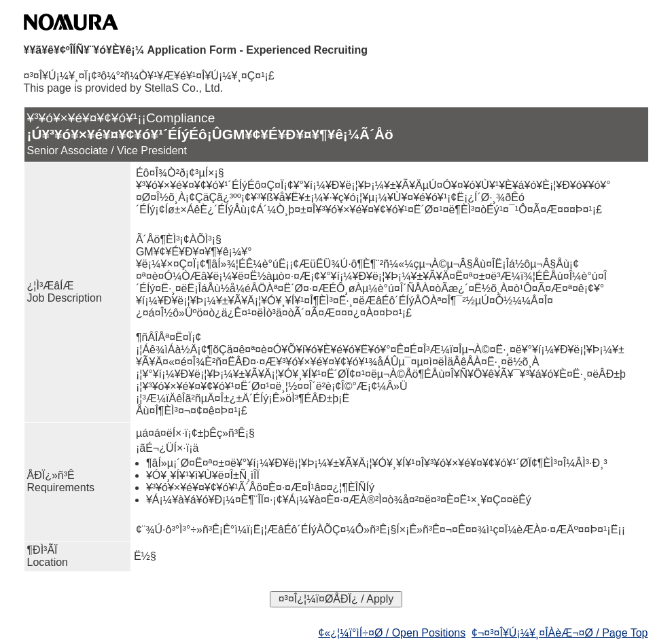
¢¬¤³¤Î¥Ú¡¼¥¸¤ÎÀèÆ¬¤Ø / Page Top (560, 633)
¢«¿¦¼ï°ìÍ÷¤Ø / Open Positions (392, 633)
